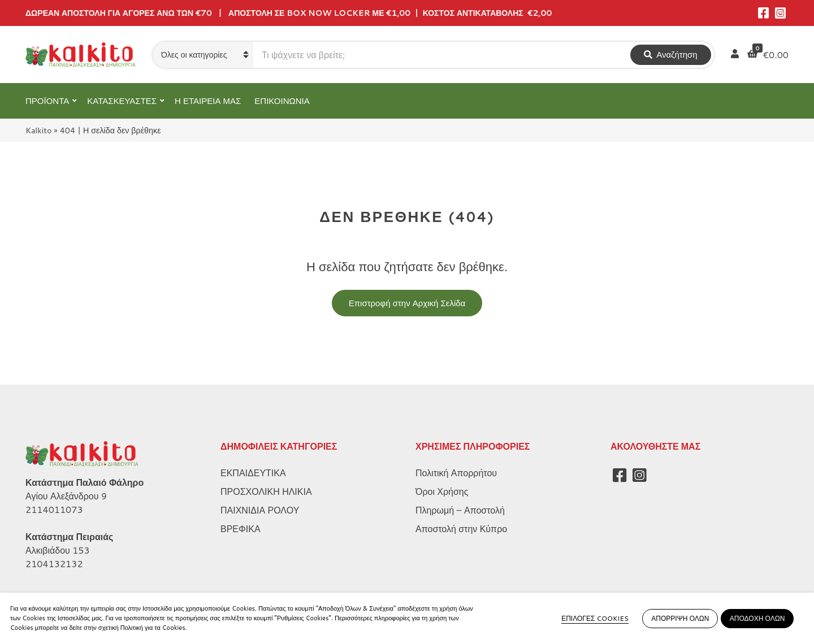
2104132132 (54, 563)
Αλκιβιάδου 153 (58, 550)
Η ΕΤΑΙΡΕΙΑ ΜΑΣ (208, 101)
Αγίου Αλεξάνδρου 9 (66, 496)
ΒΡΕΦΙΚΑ (241, 528)
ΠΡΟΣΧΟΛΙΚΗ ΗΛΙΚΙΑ (266, 491)
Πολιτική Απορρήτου (456, 473)
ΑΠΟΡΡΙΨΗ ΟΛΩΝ (680, 618)
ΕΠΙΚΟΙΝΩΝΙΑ (282, 101)
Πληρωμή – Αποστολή (460, 510)
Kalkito (38, 130)
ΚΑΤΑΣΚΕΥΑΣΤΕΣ (122, 101)
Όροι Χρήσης (442, 491)
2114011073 (54, 509)
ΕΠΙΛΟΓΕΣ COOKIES (595, 618)
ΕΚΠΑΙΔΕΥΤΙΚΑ (253, 473)
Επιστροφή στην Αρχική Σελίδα (407, 303)
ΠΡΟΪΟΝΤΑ (47, 101)
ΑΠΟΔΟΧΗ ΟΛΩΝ (757, 618)
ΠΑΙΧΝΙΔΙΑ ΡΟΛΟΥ (260, 510)
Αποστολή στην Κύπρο (461, 528)
